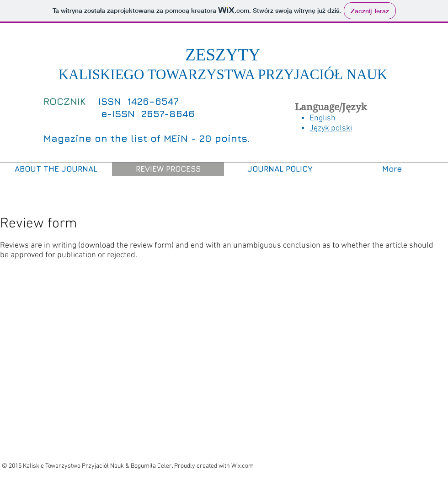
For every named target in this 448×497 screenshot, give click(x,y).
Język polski (331, 128)
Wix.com (243, 466)
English (323, 118)
